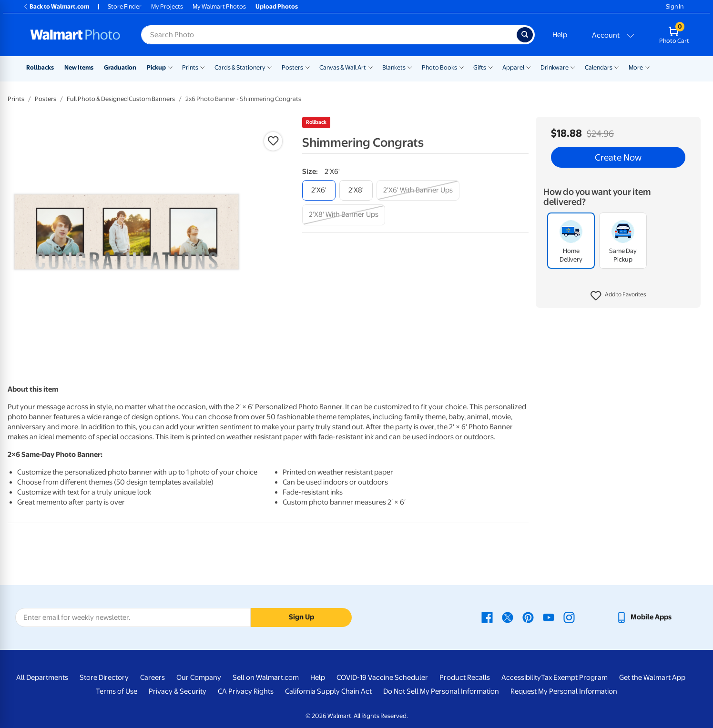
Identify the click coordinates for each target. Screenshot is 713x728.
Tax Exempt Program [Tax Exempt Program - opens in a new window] (574, 677)
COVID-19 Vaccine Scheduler (382, 677)
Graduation (120, 67)
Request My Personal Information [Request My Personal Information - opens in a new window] (564, 691)
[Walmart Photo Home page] (75, 35)
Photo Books (439, 67)
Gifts (480, 67)
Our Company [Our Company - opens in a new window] (199, 677)
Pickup (156, 67)
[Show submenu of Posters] (307, 67)
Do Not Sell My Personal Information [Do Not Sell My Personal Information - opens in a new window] (441, 691)
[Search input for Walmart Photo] (329, 35)
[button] (618, 296)
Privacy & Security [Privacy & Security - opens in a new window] (178, 691)
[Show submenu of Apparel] (529, 67)
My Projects (167, 6)
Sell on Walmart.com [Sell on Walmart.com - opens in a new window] (266, 677)
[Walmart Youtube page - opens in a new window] (549, 617)
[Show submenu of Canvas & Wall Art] (370, 67)
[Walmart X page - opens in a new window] (508, 617)
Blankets (394, 67)
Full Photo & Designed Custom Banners (121, 99)
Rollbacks (40, 67)
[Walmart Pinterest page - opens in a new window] (528, 617)
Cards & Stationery (240, 67)
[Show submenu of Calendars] (617, 67)
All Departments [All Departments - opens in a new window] (42, 677)
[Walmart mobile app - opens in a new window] (644, 617)
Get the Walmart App (652, 677)
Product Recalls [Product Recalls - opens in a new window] (465, 677)
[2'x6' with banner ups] (418, 190)
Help (560, 35)
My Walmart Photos (219, 6)
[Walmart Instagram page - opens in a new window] (569, 617)
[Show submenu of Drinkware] (573, 67)
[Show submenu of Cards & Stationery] (270, 67)
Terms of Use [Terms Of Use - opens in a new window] (117, 691)
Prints (190, 67)
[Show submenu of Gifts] (490, 67)
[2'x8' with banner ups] (344, 215)
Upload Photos (277, 6)
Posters (292, 67)
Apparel (513, 67)
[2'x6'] (319, 190)
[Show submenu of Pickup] (170, 67)
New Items (79, 67)
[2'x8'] (356, 190)
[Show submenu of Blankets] (410, 67)
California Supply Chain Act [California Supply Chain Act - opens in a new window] (328, 691)
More (636, 67)
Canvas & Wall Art (343, 67)
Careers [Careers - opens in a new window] (153, 677)
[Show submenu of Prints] (203, 67)
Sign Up (301, 617)
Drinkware (555, 67)
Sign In (675, 6)
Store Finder (125, 6)
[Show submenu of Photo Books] (461, 67)
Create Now (618, 157)
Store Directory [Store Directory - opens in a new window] (104, 677)
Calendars (599, 67)
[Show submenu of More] (647, 67)
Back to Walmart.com (56, 6)
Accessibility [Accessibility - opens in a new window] (521, 677)
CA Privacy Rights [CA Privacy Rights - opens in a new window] (246, 691)
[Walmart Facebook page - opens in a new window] (487, 617)
